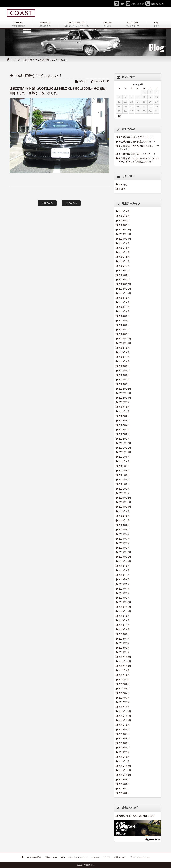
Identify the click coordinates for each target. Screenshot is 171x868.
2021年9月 (124, 457)
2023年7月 (124, 357)
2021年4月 (124, 480)
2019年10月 (125, 561)
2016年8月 (124, 730)
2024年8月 (124, 302)
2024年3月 (124, 325)
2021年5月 (124, 475)
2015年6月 (124, 793)
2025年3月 (124, 271)
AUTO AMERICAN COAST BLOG (136, 816)
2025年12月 (125, 230)
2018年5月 (124, 634)
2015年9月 (124, 780)
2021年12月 (125, 443)
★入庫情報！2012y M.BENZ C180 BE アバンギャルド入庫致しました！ (139, 160)
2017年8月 (124, 675)
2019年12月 (125, 552)
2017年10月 (125, 666)
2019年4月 (124, 589)
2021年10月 (125, 452)
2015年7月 (124, 789)
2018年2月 (124, 648)
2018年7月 (124, 625)
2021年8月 (124, 461)
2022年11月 (125, 393)
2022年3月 (124, 430)
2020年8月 (124, 516)
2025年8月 (124, 248)
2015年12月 (125, 766)
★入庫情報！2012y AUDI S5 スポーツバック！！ (139, 148)
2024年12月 (125, 284)
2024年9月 (124, 298)
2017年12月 (125, 657)
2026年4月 (124, 211)
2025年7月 (124, 252)
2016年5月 (124, 743)
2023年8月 (124, 352)
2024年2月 (124, 330)
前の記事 (47, 203)
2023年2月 (124, 380)
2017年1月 (124, 707)
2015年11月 (125, 770)
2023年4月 (124, 371)
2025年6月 (124, 257)
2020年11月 (125, 502)
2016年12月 (125, 711)
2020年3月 (124, 539)
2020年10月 (125, 507)
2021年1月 (124, 493)
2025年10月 (125, 239)
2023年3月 (124, 375)
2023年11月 (125, 339)
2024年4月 (124, 321)
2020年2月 (124, 543)
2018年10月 (125, 611)
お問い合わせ (120, 857)
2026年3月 (124, 216)
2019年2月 (124, 598)
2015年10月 (125, 775)
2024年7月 (124, 307)
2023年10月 (125, 343)
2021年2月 (124, 489)
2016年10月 (125, 720)
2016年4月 (124, 748)
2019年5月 (124, 584)
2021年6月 (124, 471)
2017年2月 (124, 702)
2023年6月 (124, 361)
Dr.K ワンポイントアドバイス (75, 857)
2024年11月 (125, 289)
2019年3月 (124, 593)
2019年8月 (124, 570)
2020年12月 (125, 498)
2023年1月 (124, 384)
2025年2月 (124, 275)
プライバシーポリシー (140, 857)
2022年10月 (125, 398)
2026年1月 (124, 225)
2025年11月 (125, 234)
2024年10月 (125, 293)
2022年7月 (124, 411)
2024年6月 (124, 311)
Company (107, 24)
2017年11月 (125, 661)
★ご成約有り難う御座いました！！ (137, 142)
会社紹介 (96, 857)
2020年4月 (124, 534)
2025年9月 (124, 243)
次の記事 (71, 203)
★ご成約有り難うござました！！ (136, 137)
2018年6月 (124, 629)
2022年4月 (124, 425)
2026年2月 (124, 221)
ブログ (17, 60)
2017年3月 (124, 698)
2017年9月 (124, 670)
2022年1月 (124, 439)
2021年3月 (124, 484)
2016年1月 (124, 761)
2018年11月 (125, 607)
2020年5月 (124, 530)
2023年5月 (124, 366)
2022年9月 (124, 402)
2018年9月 (124, 616)
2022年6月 (124, 416)
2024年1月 (124, 334)
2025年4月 (124, 266)
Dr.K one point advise (77, 24)
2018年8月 (124, 620)
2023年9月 (124, 348)
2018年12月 (125, 602)
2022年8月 (124, 407)
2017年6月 (124, 684)
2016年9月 (124, 725)
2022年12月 (125, 389)
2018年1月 (124, 652)
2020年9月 (124, 511)
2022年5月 (124, 421)
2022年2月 (124, 434)
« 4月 (118, 116)
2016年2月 (124, 757)
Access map (132, 24)
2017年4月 (124, 693)
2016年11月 (125, 716)
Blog (156, 24)
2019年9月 (124, 566)
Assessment (45, 24)
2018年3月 (124, 643)
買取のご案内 (51, 857)
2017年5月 (124, 689)
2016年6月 (124, 739)
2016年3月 (124, 752)
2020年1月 (124, 548)
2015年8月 (124, 784)
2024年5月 (124, 316)
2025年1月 (124, 280)
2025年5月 (124, 261)
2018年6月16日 (102, 81)
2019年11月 (125, 557)
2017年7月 (124, 680)
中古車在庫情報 (34, 857)
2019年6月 (124, 580)
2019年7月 (124, 575)
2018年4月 (124, 639)
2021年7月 (124, 466)
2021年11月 (125, 448)
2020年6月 (124, 525)
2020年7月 (124, 520)
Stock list (18, 24)
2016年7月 (124, 734)
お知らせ (28, 60)
